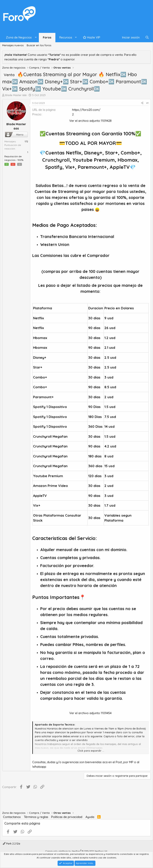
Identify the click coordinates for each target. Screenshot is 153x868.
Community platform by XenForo (76, 851)
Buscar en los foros (39, 45)
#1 (147, 103)
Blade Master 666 (16, 95)
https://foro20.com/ (86, 110)
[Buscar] (147, 38)
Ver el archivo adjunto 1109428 (90, 121)
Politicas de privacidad (67, 817)
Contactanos (12, 817)
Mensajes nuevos (13, 45)
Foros (47, 37)
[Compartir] (142, 103)
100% (20, 160)
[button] (20, 38)
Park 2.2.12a (11, 843)
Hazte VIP (92, 37)
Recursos (66, 37)
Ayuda (90, 817)
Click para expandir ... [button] (91, 751)
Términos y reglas (36, 817)
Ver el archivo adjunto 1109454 (90, 713)
